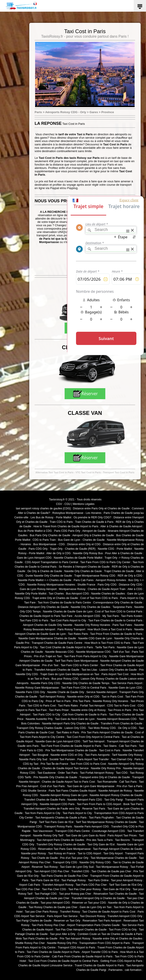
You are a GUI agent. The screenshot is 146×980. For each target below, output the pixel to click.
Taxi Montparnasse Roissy (112, 867)
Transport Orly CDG (65, 862)
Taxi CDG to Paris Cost (41, 706)
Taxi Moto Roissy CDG (102, 728)
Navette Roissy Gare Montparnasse (37, 688)
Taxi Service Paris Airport (127, 683)
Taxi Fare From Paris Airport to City (85, 656)
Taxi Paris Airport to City (77, 813)
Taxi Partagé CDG (45, 894)
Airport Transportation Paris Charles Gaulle (93, 925)
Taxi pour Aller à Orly (63, 934)
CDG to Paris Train (44, 540)
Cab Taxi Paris (128, 746)
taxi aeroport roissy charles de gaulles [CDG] (43, 508)
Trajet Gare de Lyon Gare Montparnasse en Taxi (70, 674)
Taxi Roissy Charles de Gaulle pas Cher (53, 907)
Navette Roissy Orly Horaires (110, 701)
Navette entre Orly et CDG (83, 697)
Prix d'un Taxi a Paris (130, 786)
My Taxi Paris (111, 616)
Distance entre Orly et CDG (84, 544)
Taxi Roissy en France (62, 853)
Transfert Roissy (70, 912)
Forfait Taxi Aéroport (92, 706)
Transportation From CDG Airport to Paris (105, 943)
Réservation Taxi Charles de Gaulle (115, 894)
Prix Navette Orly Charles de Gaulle (55, 777)
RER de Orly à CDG (130, 576)
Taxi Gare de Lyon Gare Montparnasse (91, 786)
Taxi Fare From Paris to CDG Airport (99, 804)
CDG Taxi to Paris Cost (121, 706)
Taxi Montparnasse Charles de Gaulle (114, 858)
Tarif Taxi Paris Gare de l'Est (56, 822)
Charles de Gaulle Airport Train (107, 589)
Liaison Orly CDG (75, 728)
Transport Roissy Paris (58, 827)
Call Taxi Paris (128, 782)
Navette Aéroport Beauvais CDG (117, 719)
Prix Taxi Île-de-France (54, 764)
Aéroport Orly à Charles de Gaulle (93, 535)
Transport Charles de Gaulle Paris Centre (57, 643)
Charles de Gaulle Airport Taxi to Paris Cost (68, 782)
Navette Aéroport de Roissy (115, 791)
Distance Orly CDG (130, 585)
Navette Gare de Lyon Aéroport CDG (58, 741)
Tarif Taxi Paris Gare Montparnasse (76, 661)
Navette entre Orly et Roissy (88, 710)
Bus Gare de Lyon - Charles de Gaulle (81, 540)
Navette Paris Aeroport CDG (92, 827)
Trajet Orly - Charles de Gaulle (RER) (73, 549)
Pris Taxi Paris (82, 701)
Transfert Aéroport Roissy (58, 885)
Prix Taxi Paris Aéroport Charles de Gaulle (107, 732)
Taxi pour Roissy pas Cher (75, 894)
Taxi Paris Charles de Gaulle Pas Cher (65, 876)
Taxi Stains (110, 746)
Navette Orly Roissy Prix (106, 768)
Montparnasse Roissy (72, 589)
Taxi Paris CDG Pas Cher (91, 885)
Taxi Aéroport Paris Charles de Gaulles (61, 840)
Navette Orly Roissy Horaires (92, 625)
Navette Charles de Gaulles (108, 594)
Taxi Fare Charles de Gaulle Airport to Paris (53, 952)
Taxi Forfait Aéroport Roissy (97, 773)
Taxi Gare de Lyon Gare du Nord (85, 836)
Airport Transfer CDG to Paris (100, 952)
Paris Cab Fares (84, 580)
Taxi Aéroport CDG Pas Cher (52, 871)
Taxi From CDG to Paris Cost (88, 764)
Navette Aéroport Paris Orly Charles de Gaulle (70, 724)
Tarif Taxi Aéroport (94, 741)
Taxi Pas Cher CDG (54, 889)
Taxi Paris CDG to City (46, 715)
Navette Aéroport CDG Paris (57, 804)
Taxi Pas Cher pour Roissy (84, 889)
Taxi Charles (56, 594)
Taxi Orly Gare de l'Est (101, 844)
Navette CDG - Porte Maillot (115, 549)
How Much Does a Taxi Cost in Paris (110, 629)
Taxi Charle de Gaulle (44, 858)
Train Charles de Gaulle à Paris (94, 522)
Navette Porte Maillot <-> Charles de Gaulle (45, 580)
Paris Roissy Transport (71, 629)
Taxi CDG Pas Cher (28, 889)
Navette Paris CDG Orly (30, 692)
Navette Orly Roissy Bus (88, 553)
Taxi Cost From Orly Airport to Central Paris (93, 737)
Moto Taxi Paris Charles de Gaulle (37, 939)
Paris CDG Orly (38, 549)
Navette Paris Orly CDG (45, 683)
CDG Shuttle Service (34, 791)
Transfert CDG (80, 871)
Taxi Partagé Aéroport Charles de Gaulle (117, 849)
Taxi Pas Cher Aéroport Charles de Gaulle (81, 930)
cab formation (133, 970)
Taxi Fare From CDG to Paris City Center (105, 562)
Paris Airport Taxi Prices (122, 836)
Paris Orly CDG (107, 585)
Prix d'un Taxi (50, 665)
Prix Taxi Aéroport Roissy (75, 939)
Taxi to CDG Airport (89, 853)
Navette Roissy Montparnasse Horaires (51, 585)
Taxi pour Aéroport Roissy (127, 880)
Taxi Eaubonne (47, 773)
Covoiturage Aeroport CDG (109, 831)
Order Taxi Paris (68, 773)
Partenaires (115, 970)
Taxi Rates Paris (78, 634)
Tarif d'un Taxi (121, 652)
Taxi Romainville (107, 782)
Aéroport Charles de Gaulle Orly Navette (48, 625)
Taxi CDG (122, 773)
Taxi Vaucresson (43, 831)
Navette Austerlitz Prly (39, 719)
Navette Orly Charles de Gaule (83, 571)
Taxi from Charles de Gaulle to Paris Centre (64, 603)
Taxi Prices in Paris (119, 710)
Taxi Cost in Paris (110, 750)
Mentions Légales (84, 504)
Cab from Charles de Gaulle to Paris (85, 715)
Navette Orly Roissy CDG (95, 862)
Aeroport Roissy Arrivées (111, 580)
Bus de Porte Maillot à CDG (35, 531)
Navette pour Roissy (33, 853)
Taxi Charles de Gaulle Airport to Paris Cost (109, 912)
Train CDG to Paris (61, 522)
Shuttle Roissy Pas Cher (30, 943)
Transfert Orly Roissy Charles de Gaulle (61, 844)
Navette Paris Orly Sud (33, 759)
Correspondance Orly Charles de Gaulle (118, 603)
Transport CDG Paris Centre (72, 831)
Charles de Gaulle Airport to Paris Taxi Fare (46, 616)
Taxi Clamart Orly (122, 759)
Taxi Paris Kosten (132, 616)
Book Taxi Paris (133, 804)
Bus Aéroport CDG (77, 594)
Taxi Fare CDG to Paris (34, 620)
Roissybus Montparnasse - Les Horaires (77, 513)
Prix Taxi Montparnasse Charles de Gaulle (71, 750)
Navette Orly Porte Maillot (31, 594)
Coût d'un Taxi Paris (52, 786)
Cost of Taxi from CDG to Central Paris (119, 612)
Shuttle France (86, 585)
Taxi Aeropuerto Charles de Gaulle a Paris (61, 818)
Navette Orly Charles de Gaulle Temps (86, 683)
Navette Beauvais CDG (59, 652)
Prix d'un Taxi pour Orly (74, 858)
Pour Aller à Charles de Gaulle (124, 553)
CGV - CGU (63, 504)
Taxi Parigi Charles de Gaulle (34, 921)
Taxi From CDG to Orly (123, 930)
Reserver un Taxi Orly (67, 921)
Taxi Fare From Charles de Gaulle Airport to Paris (71, 746)
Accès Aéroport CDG (87, 616)
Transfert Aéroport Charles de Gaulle (57, 670)
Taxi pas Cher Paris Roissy (41, 912)
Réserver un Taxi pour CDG (89, 903)
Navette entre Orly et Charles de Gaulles (117, 939)
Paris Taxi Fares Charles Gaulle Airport (72, 791)
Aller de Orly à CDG (58, 553)
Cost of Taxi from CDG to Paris (99, 598)
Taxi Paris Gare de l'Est (45, 880)
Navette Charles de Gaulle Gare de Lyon (68, 612)
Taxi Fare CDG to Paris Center (79, 665)
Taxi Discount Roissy (93, 916)
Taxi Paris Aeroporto (97, 755)
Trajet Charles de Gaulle (119, 571)
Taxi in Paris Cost (112, 697)
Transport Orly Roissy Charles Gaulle (39, 728)
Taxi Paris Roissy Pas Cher (48, 925)
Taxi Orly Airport (113, 853)
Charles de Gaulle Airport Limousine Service (45, 965)
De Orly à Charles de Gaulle (45, 571)
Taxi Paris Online (98, 880)
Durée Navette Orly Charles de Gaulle (49, 576)
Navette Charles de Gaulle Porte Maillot (78, 558)
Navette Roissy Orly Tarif (48, 836)
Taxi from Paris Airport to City (43, 813)
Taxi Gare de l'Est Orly (117, 889)
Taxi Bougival (40, 755)
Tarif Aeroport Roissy (52, 697)
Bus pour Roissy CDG (65, 679)
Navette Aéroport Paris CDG (85, 800)
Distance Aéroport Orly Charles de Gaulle (43, 607)
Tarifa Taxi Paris (105, 647)
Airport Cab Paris (30, 885)
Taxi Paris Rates (68, 706)
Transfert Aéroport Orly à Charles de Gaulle (98, 898)
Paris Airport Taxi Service (62, 916)
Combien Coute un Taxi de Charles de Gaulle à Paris (110, 934)
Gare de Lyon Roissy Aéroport (38, 589)
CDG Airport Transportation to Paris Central (52, 562)
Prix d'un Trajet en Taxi (48, 656)
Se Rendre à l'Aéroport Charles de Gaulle (84, 567)
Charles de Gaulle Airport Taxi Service (66, 768)
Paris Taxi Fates (122, 625)
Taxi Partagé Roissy (73, 880)
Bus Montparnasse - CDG (49, 544)
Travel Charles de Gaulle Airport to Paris (99, 965)
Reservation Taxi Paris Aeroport (102, 921)
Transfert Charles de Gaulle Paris (45, 800)
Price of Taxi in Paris (58, 701)
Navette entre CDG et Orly (67, 755)
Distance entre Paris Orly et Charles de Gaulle (101, 508)
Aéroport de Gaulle (94, 531)
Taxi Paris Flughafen (101, 818)
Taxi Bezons (122, 840)
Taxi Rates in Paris (68, 732)
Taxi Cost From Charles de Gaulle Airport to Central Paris (63, 961)
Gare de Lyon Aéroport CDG (34, 558)
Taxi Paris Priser (59, 710)
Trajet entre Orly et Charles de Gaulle (55, 598)
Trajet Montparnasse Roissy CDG (95, 576)
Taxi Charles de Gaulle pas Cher (111, 871)
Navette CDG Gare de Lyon (95, 638)
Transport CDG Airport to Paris (76, 948)
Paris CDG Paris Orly (67, 531)
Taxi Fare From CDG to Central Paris (84, 688)
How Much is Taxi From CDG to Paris (107, 643)
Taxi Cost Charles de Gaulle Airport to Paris (66, 647)
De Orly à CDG (127, 728)
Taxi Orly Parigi (113, 800)
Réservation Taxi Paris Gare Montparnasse (64, 849)
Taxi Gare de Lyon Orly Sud (77, 867)
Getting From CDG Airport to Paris (121, 961)
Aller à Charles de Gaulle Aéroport (121, 526)
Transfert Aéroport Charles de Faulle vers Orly (52, 809)
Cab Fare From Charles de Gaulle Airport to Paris (82, 956)
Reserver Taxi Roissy (45, 867)
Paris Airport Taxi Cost (115, 674)
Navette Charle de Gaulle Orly (66, 692)
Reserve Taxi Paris (94, 809)
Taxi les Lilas (89, 670)
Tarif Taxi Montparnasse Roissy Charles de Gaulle (106, 822)
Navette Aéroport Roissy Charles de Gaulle (116, 795)
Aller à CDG (135, 589)
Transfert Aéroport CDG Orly (125, 916)
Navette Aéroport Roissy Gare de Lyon (64, 795)
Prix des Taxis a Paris (100, 840)
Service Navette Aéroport (102, 692)
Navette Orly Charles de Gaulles (90, 607)
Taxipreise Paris (122, 607)
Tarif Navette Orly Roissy (127, 755)
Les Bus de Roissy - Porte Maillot (51, 517)
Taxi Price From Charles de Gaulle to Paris (116, 634)
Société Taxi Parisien (62, 759)
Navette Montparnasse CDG (93, 652)
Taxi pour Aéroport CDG (55, 903)
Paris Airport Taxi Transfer (93, 759)
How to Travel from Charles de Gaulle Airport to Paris (66, 526)
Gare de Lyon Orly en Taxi (96, 907)
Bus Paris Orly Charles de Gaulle (50, 535)
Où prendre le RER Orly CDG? (92, 517)
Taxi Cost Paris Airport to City (68, 620)
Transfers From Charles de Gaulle (121, 724)
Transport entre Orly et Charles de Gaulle (105, 777)
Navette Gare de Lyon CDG (125, 688)
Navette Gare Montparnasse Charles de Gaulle (47, 638)
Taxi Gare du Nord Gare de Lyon (75, 719)
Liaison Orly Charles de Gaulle (118, 670)
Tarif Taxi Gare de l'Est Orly (126, 885)
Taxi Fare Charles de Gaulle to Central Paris (115, 620)
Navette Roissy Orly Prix (62, 943)
